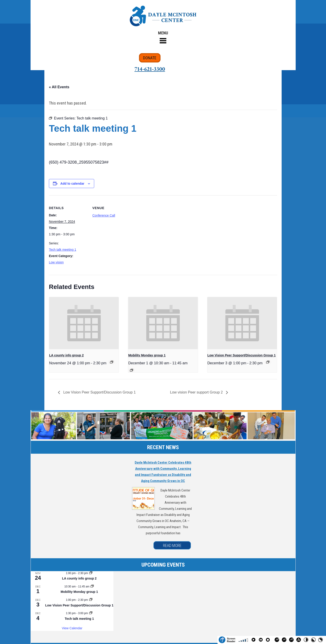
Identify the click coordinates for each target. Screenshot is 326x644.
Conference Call (104, 215)
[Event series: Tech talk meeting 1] (91, 613)
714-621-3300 (150, 69)
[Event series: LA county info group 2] (112, 362)
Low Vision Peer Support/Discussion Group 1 (242, 355)
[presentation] (84, 323)
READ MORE (172, 545)
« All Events (59, 87)
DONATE (150, 58)
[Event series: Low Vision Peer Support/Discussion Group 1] (268, 362)
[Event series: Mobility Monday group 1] (132, 370)
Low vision (56, 262)
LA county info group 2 (66, 355)
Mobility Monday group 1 (147, 355)
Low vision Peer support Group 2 (197, 392)
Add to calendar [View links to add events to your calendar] (72, 184)
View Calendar (72, 628)
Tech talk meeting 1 (63, 250)
